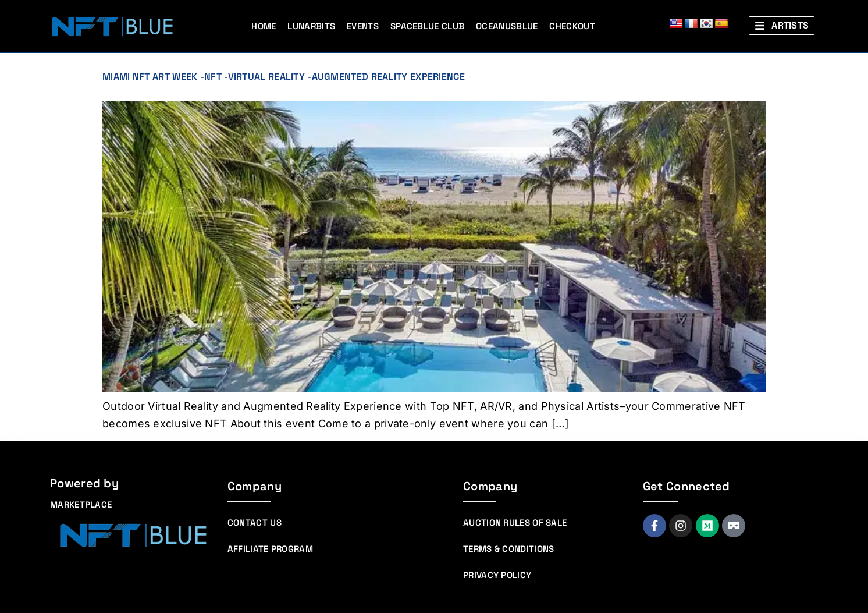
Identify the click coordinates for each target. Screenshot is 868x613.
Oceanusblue (507, 26)
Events (363, 26)
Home (264, 26)
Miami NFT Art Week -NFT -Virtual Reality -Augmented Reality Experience (284, 77)
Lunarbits (311, 26)
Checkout (572, 26)
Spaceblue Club (427, 26)
